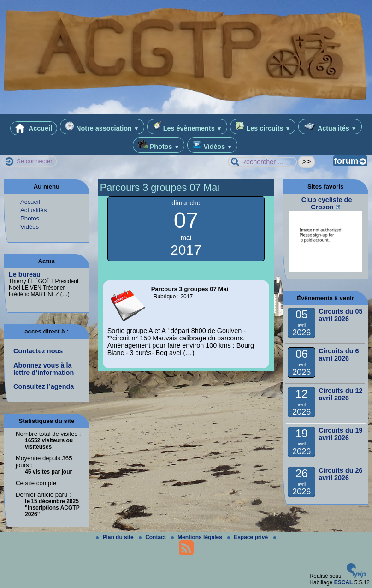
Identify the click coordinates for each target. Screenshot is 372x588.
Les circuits (263, 127)
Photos (159, 145)
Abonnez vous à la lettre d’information (44, 369)
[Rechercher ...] (262, 162)
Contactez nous (38, 351)
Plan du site (115, 537)
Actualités (330, 127)
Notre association (102, 127)
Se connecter (35, 161)
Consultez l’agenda (44, 386)
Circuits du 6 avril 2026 (339, 355)
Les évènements (187, 127)
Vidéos (212, 145)
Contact (153, 537)
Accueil (34, 128)
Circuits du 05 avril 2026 (340, 315)
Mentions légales (197, 537)
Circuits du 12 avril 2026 (340, 394)
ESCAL (344, 582)
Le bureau (25, 274)
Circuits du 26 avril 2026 (340, 474)
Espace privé (248, 537)
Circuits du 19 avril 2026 (340, 434)
